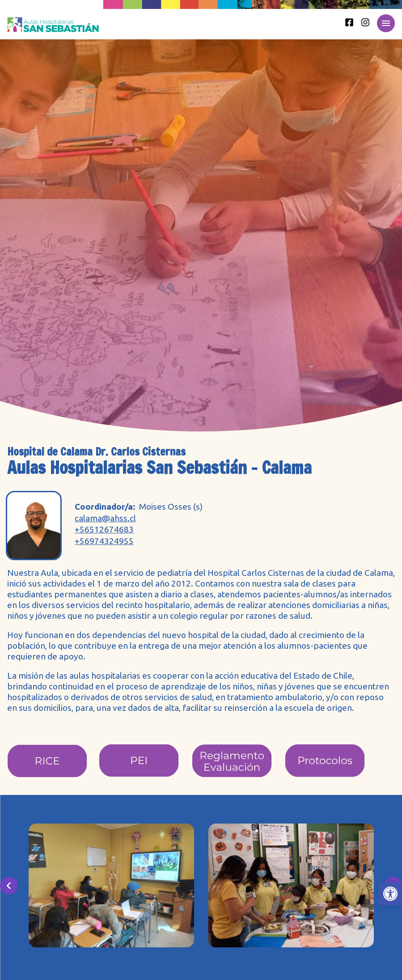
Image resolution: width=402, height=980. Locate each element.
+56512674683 (104, 530)
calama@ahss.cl (105, 518)
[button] (390, 894)
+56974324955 (104, 541)
